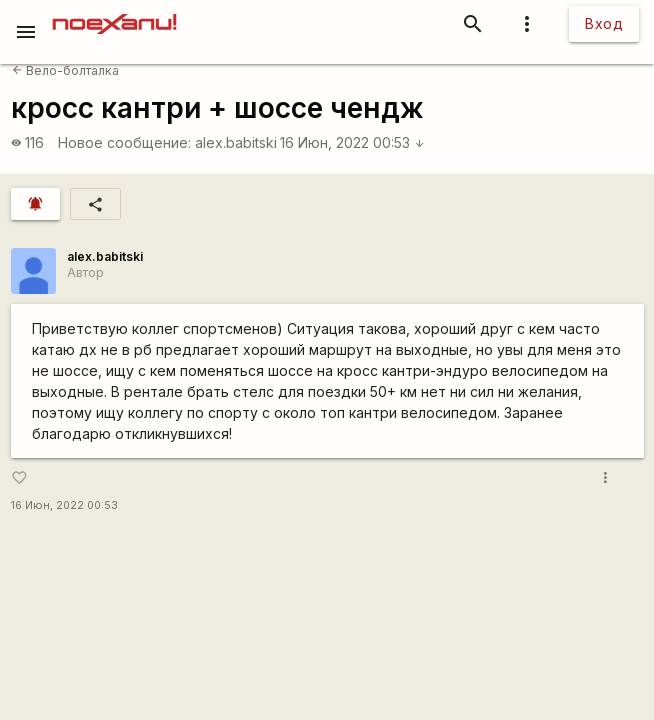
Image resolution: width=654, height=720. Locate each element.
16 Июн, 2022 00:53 (352, 142)
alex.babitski (236, 142)
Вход (604, 23)
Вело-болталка (65, 70)
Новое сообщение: (124, 142)
